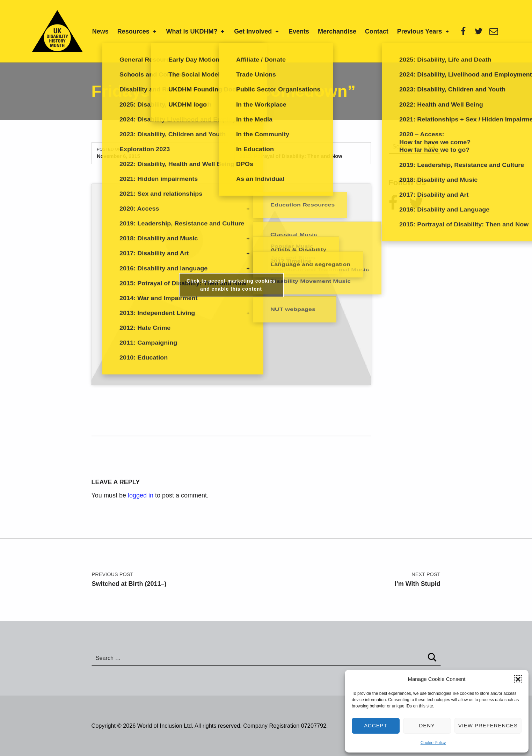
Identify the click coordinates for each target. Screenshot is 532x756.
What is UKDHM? (196, 31)
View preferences (488, 725)
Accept (376, 725)
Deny (427, 725)
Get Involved (257, 31)
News (100, 31)
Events (299, 31)
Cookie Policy (433, 743)
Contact (377, 31)
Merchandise (337, 31)
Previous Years (424, 31)
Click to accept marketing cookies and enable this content (231, 285)
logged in (141, 495)
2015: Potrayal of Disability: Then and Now (291, 156)
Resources (137, 31)
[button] (518, 679)
